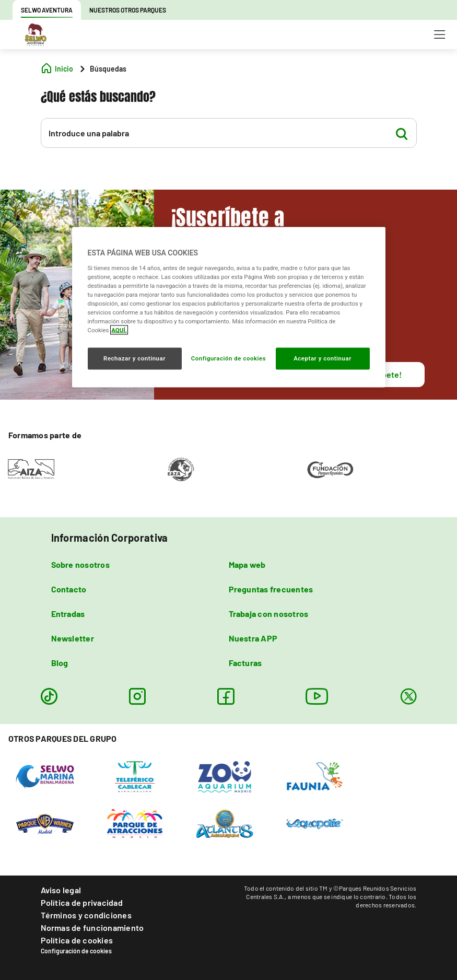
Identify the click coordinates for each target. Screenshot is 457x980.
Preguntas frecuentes (271, 589)
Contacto (69, 589)
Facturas (245, 663)
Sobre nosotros (80, 564)
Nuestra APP (253, 638)
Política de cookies (77, 940)
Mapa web (247, 564)
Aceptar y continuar (323, 358)
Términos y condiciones (86, 915)
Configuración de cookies (76, 951)
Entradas (68, 614)
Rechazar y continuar (134, 358)
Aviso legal (61, 890)
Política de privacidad (82, 902)
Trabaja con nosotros (269, 614)
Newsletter (73, 638)
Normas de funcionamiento (92, 927)
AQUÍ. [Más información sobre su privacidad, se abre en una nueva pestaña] (119, 330)
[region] (229, 307)
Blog (60, 663)
